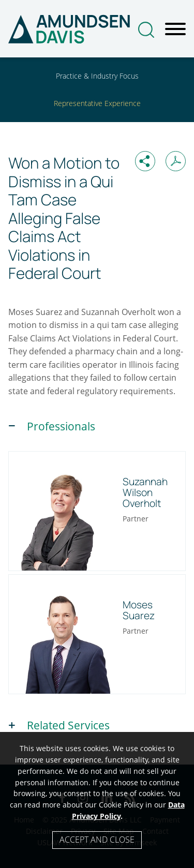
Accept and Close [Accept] (97, 840)
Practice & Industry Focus (97, 76)
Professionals (61, 426)
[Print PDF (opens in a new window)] (176, 161)
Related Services (68, 725)
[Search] (146, 30)
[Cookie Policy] (97, 800)
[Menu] (175, 29)
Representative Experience (97, 103)
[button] (145, 161)
